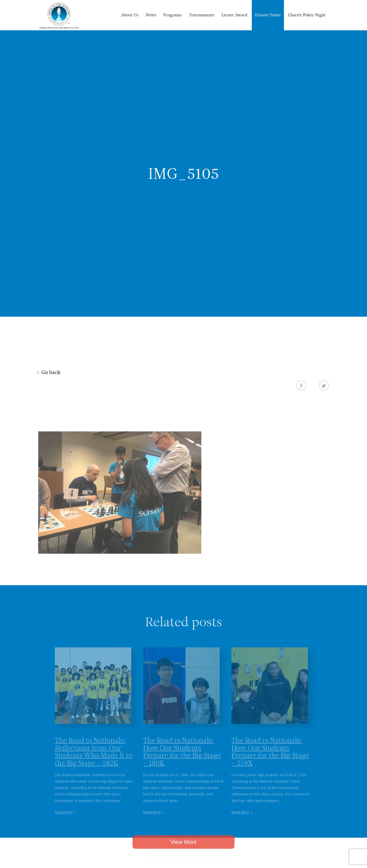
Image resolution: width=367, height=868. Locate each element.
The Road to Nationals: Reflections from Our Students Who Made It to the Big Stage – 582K (94, 758)
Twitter (324, 385)
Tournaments (202, 15)
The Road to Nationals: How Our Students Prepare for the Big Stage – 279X (270, 758)
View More (183, 847)
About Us (130, 15)
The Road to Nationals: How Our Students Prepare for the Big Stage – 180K (182, 758)
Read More (64, 819)
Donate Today (268, 15)
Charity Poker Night (307, 15)
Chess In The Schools (59, 16)
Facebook (301, 385)
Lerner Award (234, 15)
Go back (51, 372)
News (151, 15)
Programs (173, 15)
